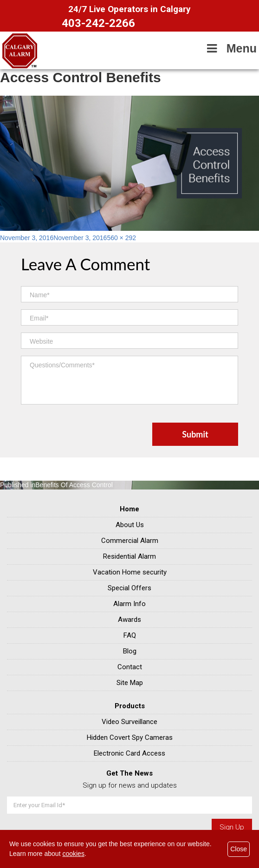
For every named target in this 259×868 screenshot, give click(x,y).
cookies (73, 854)
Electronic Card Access (129, 753)
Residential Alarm (129, 556)
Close (239, 849)
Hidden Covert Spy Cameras (130, 737)
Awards (129, 620)
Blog (130, 651)
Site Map (130, 683)
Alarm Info (129, 604)
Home (129, 509)
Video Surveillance (129, 722)
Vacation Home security (130, 572)
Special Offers (129, 588)
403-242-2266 (98, 23)
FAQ (130, 635)
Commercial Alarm (130, 541)
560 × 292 (121, 238)
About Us (130, 525)
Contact (130, 667)
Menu (230, 48)
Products (130, 706)
